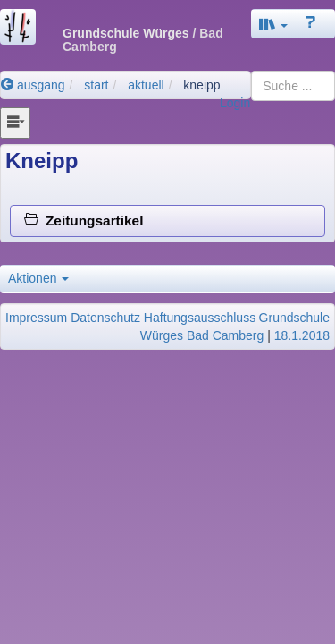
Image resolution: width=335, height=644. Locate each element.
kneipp (201, 85)
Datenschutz (105, 318)
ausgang (33, 85)
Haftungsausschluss (200, 318)
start (96, 85)
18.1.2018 (302, 335)
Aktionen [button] (38, 278)
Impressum (36, 318)
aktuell (146, 85)
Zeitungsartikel (84, 220)
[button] (273, 24)
